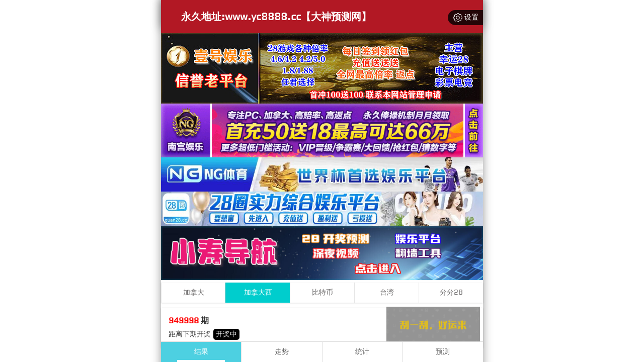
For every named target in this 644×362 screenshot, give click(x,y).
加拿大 (194, 292)
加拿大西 (258, 292)
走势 (282, 352)
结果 (201, 352)
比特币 (323, 292)
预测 (443, 352)
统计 (362, 352)
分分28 (451, 292)
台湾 (387, 292)
